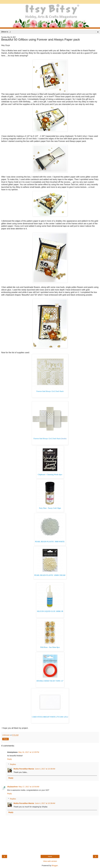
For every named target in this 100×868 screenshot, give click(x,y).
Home (50, 856)
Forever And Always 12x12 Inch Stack (50, 391)
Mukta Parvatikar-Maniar (24, 769)
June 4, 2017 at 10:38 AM (45, 769)
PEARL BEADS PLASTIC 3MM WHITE (50, 542)
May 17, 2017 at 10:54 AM (29, 787)
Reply (10, 759)
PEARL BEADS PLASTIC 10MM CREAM (50, 575)
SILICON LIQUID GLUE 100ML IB (50, 611)
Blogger (55, 866)
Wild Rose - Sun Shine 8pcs (50, 647)
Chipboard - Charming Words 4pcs (50, 475)
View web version (50, 861)
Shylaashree (13, 787)
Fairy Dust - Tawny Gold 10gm (50, 508)
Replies (13, 764)
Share (5, 739)
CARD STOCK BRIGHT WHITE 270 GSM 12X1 (50, 717)
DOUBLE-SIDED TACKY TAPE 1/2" (50, 681)
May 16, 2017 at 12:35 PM (29, 752)
